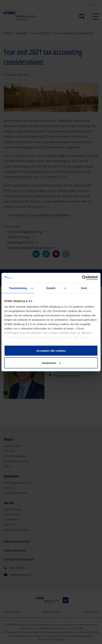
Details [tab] (51, 288)
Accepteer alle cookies (51, 350)
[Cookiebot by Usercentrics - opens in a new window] (82, 278)
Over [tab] (84, 288)
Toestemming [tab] (18, 288)
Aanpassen (51, 363)
